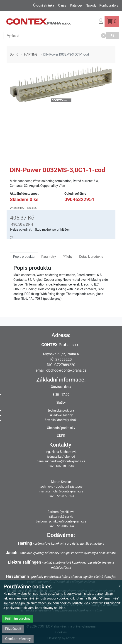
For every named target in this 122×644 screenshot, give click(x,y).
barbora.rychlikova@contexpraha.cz (61, 521)
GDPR (61, 436)
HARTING (31, 54)
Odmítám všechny (18, 639)
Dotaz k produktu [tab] (91, 257)
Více (62, 186)
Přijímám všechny (18, 618)
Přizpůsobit (13, 629)
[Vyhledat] (113, 36)
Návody (91, 5)
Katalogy (76, 5)
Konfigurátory (109, 5)
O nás (62, 5)
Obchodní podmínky (61, 428)
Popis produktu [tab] (24, 257)
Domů (14, 54)
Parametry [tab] (49, 257)
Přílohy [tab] (67, 257)
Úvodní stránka (44, 5)
